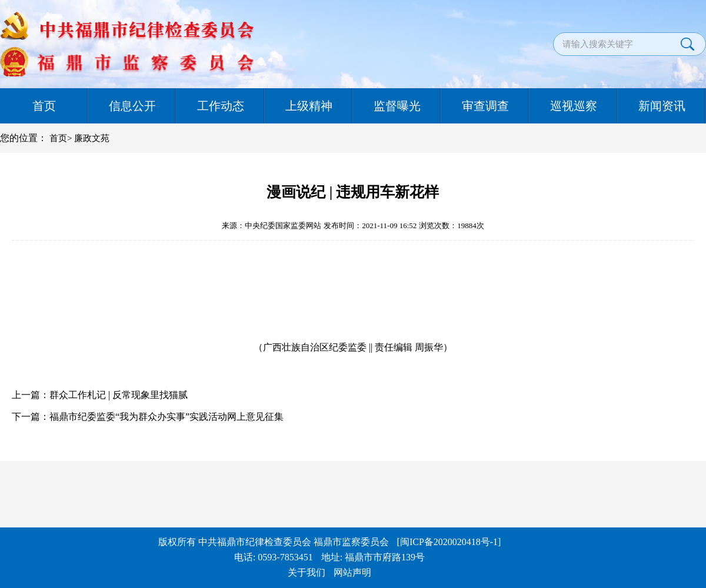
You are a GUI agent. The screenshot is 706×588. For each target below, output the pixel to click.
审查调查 (485, 106)
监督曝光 (397, 106)
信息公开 (132, 106)
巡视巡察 (574, 106)
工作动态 (221, 106)
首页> (61, 138)
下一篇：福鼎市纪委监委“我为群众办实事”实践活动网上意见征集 (148, 417)
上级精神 (309, 106)
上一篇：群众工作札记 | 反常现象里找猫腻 (100, 395)
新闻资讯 (662, 106)
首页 (44, 106)
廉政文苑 (92, 138)
